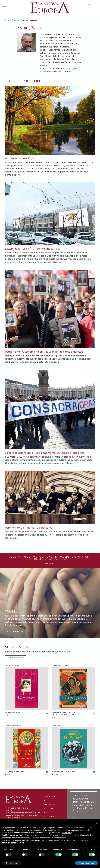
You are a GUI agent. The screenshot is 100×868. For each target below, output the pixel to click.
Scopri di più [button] (12, 863)
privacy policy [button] (8, 830)
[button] (97, 823)
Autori (49, 809)
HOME (8, 21)
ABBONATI (50, 563)
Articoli (50, 797)
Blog (47, 801)
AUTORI (17, 21)
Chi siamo (50, 816)
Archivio (50, 812)
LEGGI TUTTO (15, 631)
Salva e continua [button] (87, 863)
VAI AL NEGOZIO (16, 657)
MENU (5, 4)
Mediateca (51, 805)
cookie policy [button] (67, 833)
